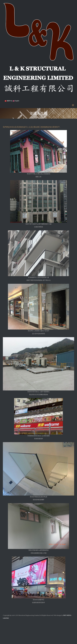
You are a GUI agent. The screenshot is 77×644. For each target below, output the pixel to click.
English (16, 101)
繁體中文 (9, 101)
